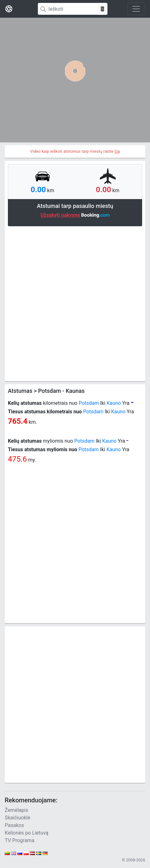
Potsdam (89, 403)
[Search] (68, 9)
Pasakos (14, 825)
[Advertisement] (75, 303)
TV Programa (20, 840)
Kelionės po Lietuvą (26, 833)
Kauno (114, 403)
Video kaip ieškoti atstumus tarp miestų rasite (75, 151)
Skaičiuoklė (17, 818)
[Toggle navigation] (136, 9)
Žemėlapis (16, 810)
